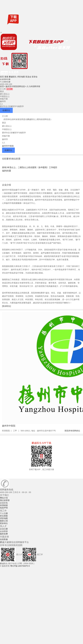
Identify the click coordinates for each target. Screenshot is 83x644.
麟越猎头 (13, 77)
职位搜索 (4, 516)
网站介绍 (4, 498)
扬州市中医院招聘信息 (16, 86)
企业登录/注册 (5, 79)
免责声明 (4, 508)
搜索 (6, 77)
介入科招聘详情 (33, 86)
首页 (2, 77)
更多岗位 (4, 523)
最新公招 (4, 521)
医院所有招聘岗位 (72, 431)
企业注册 (4, 529)
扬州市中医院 (8, 146)
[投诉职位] (7, 306)
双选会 (28, 77)
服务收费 (4, 534)
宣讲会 (35, 77)
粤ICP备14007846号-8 (20, 566)
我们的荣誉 (5, 500)
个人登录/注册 (5, 82)
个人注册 (4, 513)
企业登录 (4, 531)
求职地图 (21, 77)
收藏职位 (6, 110)
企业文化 (4, 503)
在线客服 (4, 539)
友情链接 (4, 505)
